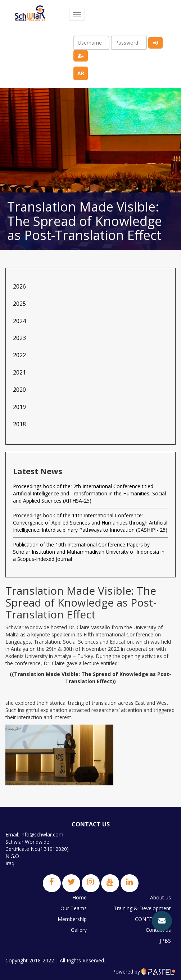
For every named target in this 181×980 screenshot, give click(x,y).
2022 (19, 355)
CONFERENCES (153, 919)
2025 (19, 304)
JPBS (165, 941)
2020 (19, 390)
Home (80, 897)
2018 (19, 424)
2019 (19, 407)
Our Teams (74, 908)
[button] (162, 921)
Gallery (79, 930)
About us (160, 897)
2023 (19, 338)
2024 (19, 321)
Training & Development (142, 908)
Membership (72, 919)
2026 (19, 286)
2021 (19, 372)
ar (81, 73)
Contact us (158, 930)
